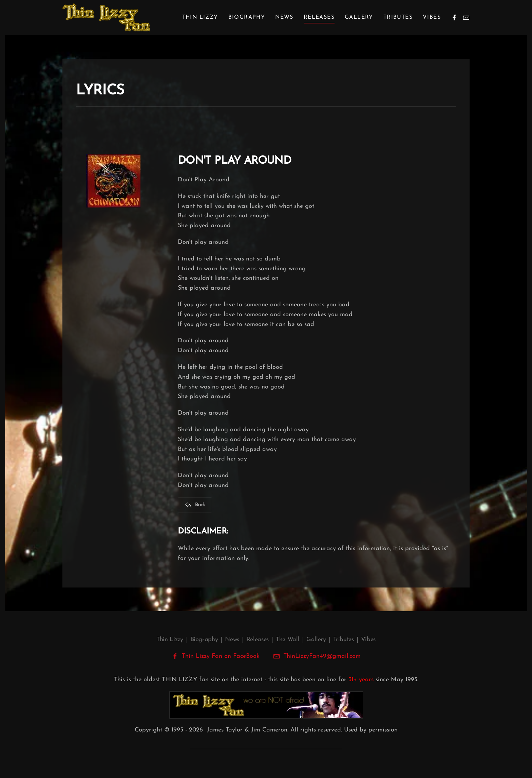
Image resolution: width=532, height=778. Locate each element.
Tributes (398, 17)
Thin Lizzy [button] (200, 17)
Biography (204, 640)
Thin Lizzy (170, 640)
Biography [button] (247, 17)
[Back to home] (106, 17)
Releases (258, 640)
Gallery (359, 17)
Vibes (432, 17)
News (284, 17)
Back (195, 505)
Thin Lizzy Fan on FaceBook (216, 656)
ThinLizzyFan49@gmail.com (322, 656)
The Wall (288, 640)
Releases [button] (319, 17)
